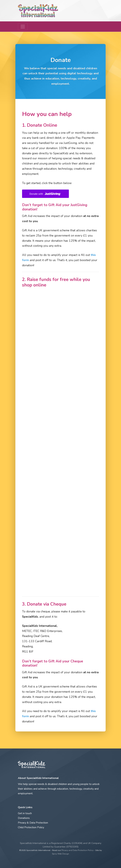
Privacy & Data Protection (33, 823)
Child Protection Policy (31, 827)
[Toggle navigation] (23, 27)
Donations (24, 818)
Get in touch (25, 813)
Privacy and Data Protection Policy (77, 850)
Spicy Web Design (60, 854)
